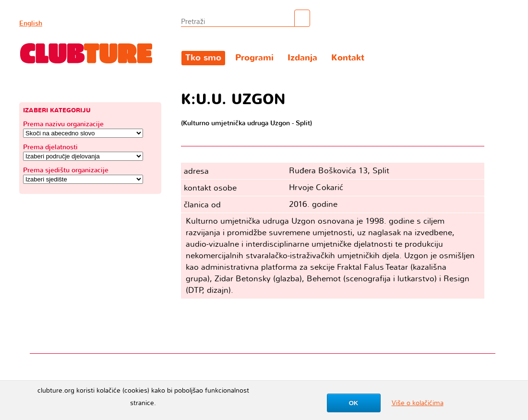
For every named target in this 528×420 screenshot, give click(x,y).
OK (354, 403)
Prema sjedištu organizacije (66, 170)
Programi (254, 58)
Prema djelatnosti (50, 147)
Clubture (86, 53)
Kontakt (348, 58)
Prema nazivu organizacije (63, 124)
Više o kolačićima (418, 403)
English (31, 23)
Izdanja (302, 58)
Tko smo (203, 58)
